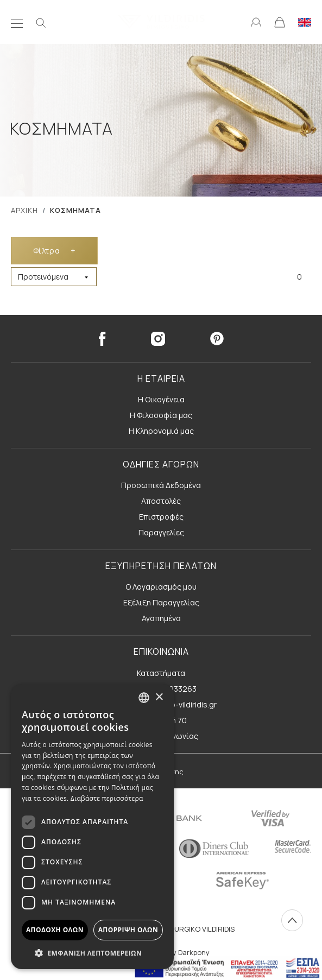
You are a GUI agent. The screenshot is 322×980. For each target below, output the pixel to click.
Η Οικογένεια (161, 399)
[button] (92, 953)
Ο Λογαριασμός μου (161, 587)
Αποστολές (161, 501)
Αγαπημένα (161, 618)
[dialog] (92, 827)
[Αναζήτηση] (41, 22)
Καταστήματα (161, 673)
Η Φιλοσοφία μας (161, 415)
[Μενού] (17, 22)
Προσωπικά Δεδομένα (161, 485)
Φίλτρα (55, 251)
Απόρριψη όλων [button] (128, 930)
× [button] (159, 697)
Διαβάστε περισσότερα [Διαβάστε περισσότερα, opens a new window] (107, 798)
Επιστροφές (161, 517)
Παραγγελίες (161, 532)
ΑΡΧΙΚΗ (24, 210)
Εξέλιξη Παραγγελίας (161, 602)
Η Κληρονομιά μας (161, 431)
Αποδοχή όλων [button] (55, 930)
